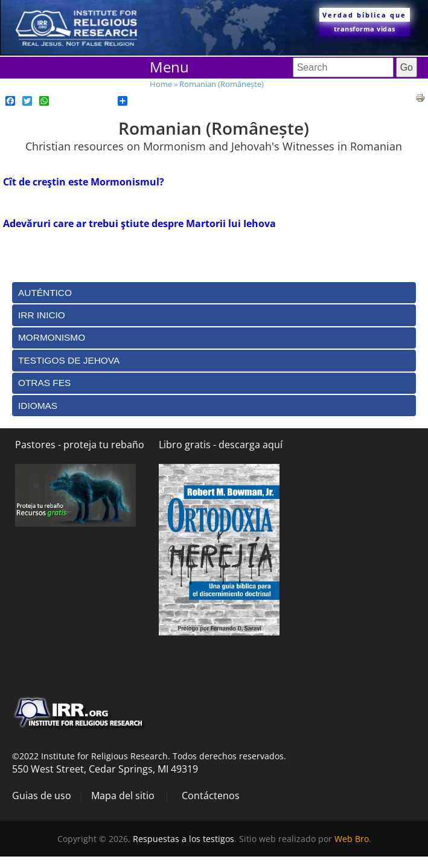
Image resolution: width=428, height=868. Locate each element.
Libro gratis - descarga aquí (221, 445)
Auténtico (45, 293)
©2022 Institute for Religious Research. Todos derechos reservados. (149, 756)
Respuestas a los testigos (184, 839)
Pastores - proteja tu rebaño (80, 445)
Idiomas (38, 406)
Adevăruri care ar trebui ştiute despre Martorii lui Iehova (139, 223)
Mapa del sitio (123, 796)
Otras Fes (44, 383)
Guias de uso (42, 796)
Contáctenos (211, 796)
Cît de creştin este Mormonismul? (84, 182)
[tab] (214, 293)
